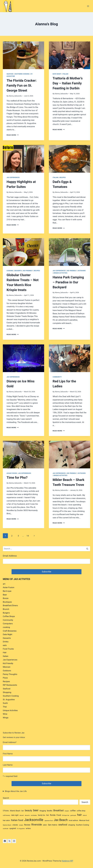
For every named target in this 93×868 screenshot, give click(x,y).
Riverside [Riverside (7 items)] (37, 825)
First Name (8, 754)
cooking (10, 271)
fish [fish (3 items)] (48, 815)
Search (6, 798)
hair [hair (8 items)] (79, 815)
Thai (5, 707)
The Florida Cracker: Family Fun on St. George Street (22, 85)
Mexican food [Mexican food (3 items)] (84, 820)
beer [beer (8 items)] (36, 810)
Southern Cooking (22, 74)
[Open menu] (88, 6)
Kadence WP (67, 861)
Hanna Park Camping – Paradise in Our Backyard (68, 282)
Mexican (7, 667)
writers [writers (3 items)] (28, 828)
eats (5, 645)
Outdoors (82, 271)
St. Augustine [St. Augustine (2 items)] (21, 829)
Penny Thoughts (10, 674)
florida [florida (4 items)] (53, 815)
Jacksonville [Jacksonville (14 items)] (34, 820)
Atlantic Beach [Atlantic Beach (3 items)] (15, 811)
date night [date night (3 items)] (15, 815)
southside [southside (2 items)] (6, 829)
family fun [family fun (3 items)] (41, 815)
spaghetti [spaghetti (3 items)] (13, 828)
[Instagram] (14, 841)
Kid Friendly (28, 271)
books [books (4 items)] (50, 811)
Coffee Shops (9, 616)
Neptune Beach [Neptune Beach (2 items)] (7, 825)
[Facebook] (5, 841)
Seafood (10, 74)
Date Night (57, 74)
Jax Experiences (13, 177)
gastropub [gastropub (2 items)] (73, 815)
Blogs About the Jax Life (16, 791)
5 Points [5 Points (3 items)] (6, 811)
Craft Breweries (10, 631)
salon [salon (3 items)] (45, 825)
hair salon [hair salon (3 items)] (6, 820)
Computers (8, 624)
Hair (5, 652)
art (4, 584)
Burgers (6, 613)
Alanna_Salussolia (15, 96)
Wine (5, 714)
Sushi (5, 703)
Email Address (10, 556)
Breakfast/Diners (10, 605)
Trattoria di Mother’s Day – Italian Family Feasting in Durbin (68, 83)
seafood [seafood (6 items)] (63, 825)
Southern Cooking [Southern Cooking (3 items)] (83, 825)
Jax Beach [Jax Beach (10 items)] (61, 820)
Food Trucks (8, 649)
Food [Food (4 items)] (59, 815)
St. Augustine (9, 700)
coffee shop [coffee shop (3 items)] (81, 811)
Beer (5, 595)
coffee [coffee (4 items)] (73, 811)
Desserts (18, 271)
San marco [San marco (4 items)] (53, 825)
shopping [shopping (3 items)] (72, 825)
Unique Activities (60, 273)
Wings (6, 718)
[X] (9, 841)
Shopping (7, 692)
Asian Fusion (12, 473)
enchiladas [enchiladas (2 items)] (34, 815)
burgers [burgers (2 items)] (67, 811)
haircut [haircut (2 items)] (85, 815)
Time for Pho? (17, 478)
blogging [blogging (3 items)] (43, 811)
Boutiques (7, 602)
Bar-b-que (7, 591)
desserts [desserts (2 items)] (27, 815)
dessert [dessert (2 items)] (22, 815)
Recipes (63, 177)
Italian (65, 74)
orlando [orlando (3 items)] (15, 825)
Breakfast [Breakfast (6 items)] (59, 810)
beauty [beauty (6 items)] (28, 810)
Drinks (6, 642)
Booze (6, 598)
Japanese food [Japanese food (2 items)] (49, 821)
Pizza (5, 678)
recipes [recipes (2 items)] (21, 825)
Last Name (8, 765)
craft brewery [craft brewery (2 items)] (6, 815)
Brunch (6, 609)
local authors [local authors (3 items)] (73, 820)
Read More (13, 135)
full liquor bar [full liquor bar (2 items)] (66, 815)
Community (57, 377)
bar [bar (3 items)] (23, 811)
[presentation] (23, 55)
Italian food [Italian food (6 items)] (17, 820)
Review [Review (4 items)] (27, 825)
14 (28, 536)
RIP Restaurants (10, 685)
